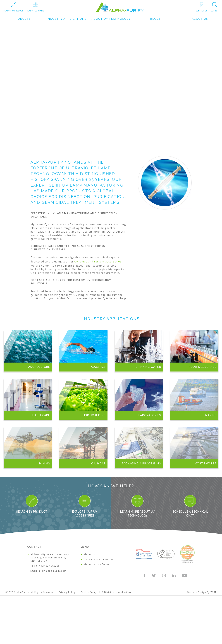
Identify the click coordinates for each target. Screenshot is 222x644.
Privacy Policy (67, 592)
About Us (200, 19)
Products (22, 19)
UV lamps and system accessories (98, 261)
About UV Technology (111, 19)
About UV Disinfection (97, 564)
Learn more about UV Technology (137, 506)
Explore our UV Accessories (85, 506)
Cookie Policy (89, 592)
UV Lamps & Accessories (99, 559)
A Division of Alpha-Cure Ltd (119, 592)
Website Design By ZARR (202, 592)
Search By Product (32, 504)
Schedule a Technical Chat (190, 506)
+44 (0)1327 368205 (48, 566)
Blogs (156, 19)
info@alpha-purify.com (52, 571)
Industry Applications (67, 19)
